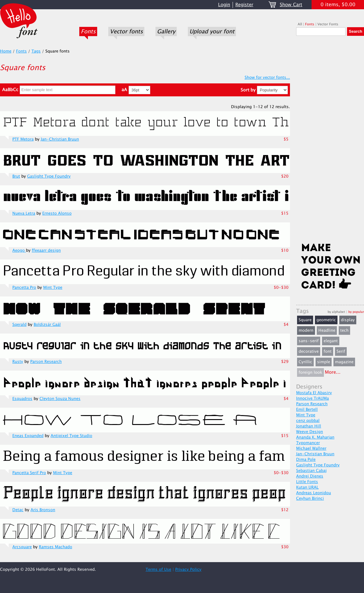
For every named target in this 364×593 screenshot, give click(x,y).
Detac (18, 510)
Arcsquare (22, 547)
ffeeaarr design (46, 250)
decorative (309, 351)
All (300, 24)
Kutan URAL (307, 487)
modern (306, 330)
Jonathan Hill (309, 426)
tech (344, 330)
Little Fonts (307, 482)
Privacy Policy (188, 570)
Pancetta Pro (24, 288)
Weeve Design (310, 432)
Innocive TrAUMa (312, 398)
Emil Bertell (307, 410)
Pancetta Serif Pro (29, 473)
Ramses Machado (56, 547)
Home (6, 51)
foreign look (310, 372)
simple (324, 362)
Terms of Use (158, 570)
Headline (327, 330)
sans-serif (309, 341)
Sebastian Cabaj (311, 471)
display (348, 320)
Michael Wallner (311, 448)
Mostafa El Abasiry (314, 393)
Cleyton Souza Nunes (60, 399)
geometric (326, 320)
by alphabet (336, 312)
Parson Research (46, 362)
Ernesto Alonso (57, 213)
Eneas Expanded (28, 436)
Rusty (18, 362)
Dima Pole (306, 460)
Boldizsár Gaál (47, 325)
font (328, 351)
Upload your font (212, 32)
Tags (36, 51)
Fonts (88, 32)
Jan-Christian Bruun (60, 139)
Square (305, 320)
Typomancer (308, 443)
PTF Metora (23, 139)
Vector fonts (126, 32)
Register (244, 5)
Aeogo (19, 250)
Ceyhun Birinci (310, 498)
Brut (16, 176)
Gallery (166, 32)
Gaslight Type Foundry (49, 176)
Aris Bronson (43, 510)
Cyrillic (305, 362)
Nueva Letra (24, 213)
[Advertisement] (330, 141)
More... (333, 372)
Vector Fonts (328, 24)
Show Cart (291, 5)
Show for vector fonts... (267, 78)
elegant (331, 341)
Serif (341, 351)
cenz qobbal (308, 421)
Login (224, 5)
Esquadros (22, 399)
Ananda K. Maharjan (315, 437)
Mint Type (53, 288)
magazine (344, 362)
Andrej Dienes (310, 476)
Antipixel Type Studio (71, 436)
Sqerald (19, 325)
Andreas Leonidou (314, 493)
